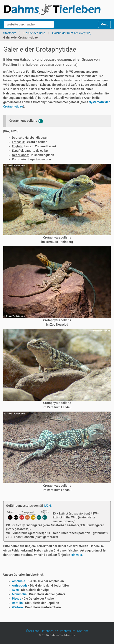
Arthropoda (20, 585)
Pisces (17, 599)
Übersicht (32, 631)
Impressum (68, 631)
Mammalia (19, 594)
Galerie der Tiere (34, 33)
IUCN (47, 506)
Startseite (10, 33)
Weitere (17, 607)
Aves (15, 590)
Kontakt (83, 631)
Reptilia (17, 603)
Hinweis (76, 555)
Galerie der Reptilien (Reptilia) (72, 33)
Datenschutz (49, 631)
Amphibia (19, 581)
